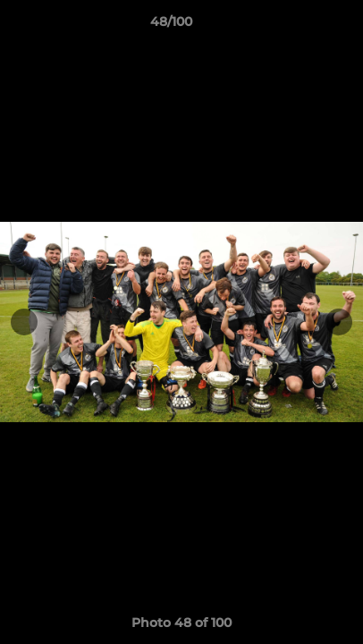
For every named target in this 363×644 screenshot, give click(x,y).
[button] (299, 26)
